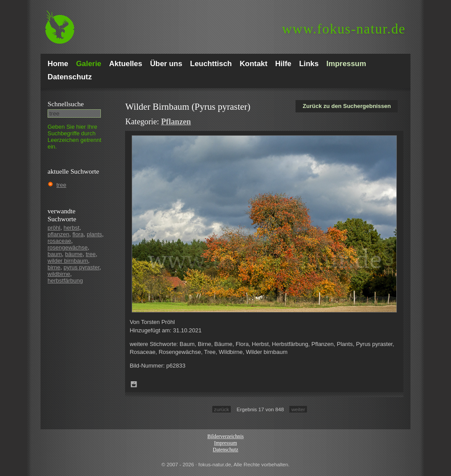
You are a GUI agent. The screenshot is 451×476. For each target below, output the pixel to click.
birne (54, 267)
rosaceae (59, 241)
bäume (74, 254)
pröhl (54, 228)
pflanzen (58, 234)
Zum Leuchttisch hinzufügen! (134, 384)
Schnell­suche (66, 104)
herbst (71, 228)
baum (55, 254)
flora (78, 234)
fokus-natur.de (344, 29)
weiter (298, 409)
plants (94, 234)
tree (61, 185)
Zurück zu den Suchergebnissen (347, 106)
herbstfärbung (65, 281)
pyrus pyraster (81, 267)
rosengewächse (68, 247)
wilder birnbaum (68, 261)
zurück (222, 409)
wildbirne (59, 274)
